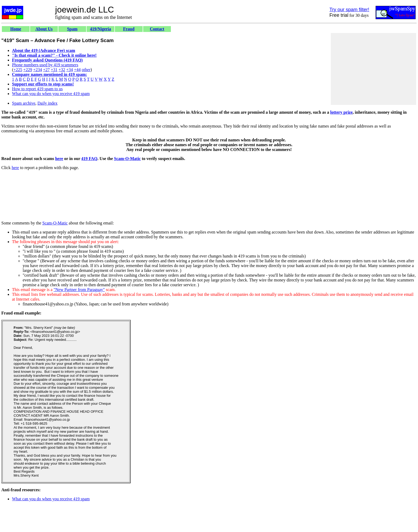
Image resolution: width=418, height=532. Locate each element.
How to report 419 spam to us (37, 89)
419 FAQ (89, 159)
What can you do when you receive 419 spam (51, 94)
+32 (62, 70)
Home (16, 29)
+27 (46, 70)
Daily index (48, 103)
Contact (157, 29)
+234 (37, 70)
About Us (44, 29)
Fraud (129, 29)
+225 (18, 70)
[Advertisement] (373, 69)
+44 (77, 70)
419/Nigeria (100, 29)
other (86, 70)
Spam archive (24, 103)
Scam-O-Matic (127, 159)
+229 (28, 70)
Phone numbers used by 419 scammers (45, 65)
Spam (72, 29)
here (59, 159)
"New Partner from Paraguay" (79, 290)
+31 (54, 70)
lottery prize (341, 112)
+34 (70, 70)
